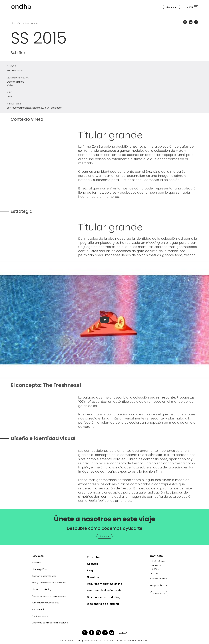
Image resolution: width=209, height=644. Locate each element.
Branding (36, 563)
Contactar (171, 7)
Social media (38, 609)
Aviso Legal (109, 641)
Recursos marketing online (105, 584)
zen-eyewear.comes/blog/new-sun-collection (35, 108)
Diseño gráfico (39, 569)
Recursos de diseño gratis (104, 591)
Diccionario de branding (103, 604)
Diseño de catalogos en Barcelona (50, 623)
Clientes (92, 564)
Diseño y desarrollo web (44, 576)
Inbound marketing (42, 589)
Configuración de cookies (89, 641)
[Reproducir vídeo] (104, 320)
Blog (90, 570)
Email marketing (40, 616)
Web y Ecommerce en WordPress (49, 583)
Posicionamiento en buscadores (49, 596)
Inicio (13, 23)
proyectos (23, 23)
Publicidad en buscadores (45, 603)
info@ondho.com (159, 585)
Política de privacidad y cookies (131, 641)
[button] (191, 7)
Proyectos (94, 557)
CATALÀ (123, 633)
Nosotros (93, 577)
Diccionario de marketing (104, 597)
